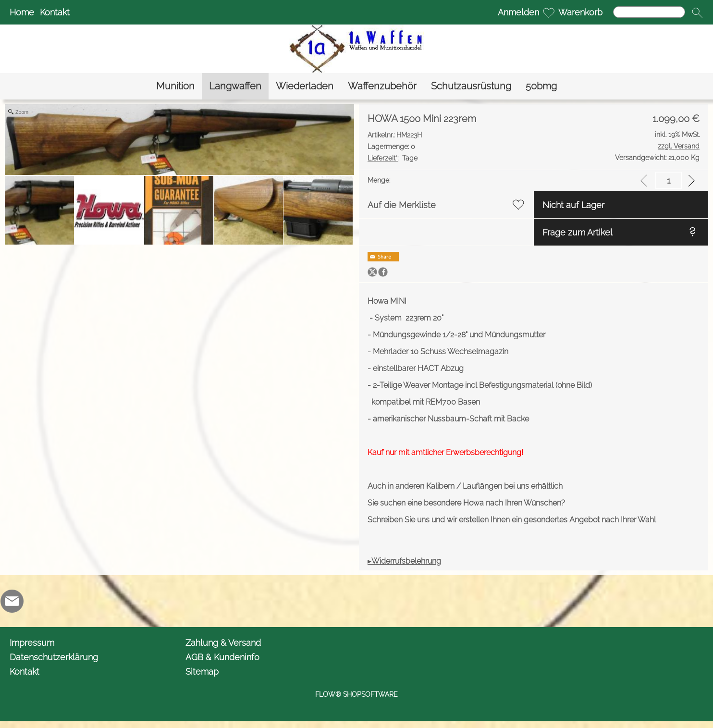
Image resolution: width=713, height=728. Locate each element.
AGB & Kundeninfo (222, 657)
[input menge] (669, 180)
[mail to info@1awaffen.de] (12, 601)
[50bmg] (541, 86)
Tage (393, 158)
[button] (697, 12)
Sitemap (202, 672)
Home (22, 12)
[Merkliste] (549, 12)
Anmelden (518, 12)
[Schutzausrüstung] (471, 86)
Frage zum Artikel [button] (578, 232)
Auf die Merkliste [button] (402, 205)
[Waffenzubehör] (382, 86)
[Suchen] (649, 12)
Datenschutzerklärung (54, 657)
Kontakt (55, 12)
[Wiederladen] (305, 86)
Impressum (32, 643)
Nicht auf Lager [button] (573, 205)
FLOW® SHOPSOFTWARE (356, 694)
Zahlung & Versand (223, 643)
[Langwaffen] (235, 86)
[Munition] (175, 86)
